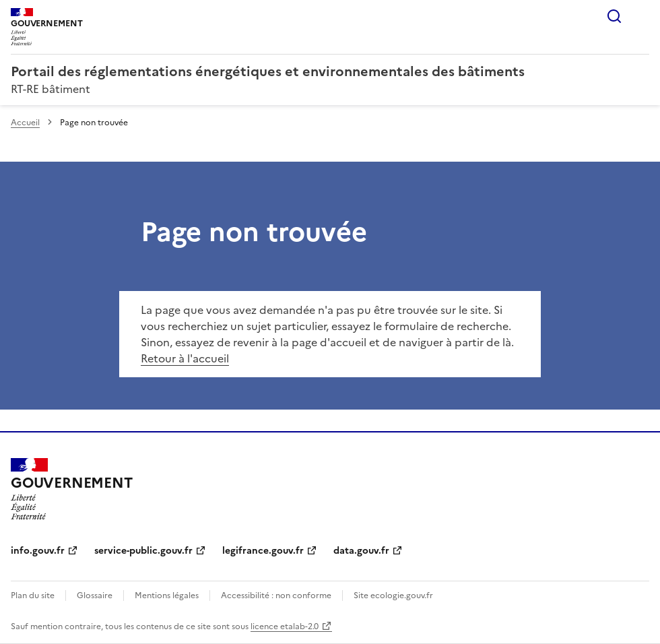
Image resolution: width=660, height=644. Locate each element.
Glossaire (95, 595)
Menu (641, 16)
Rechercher (614, 16)
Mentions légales (167, 595)
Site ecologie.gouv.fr (393, 595)
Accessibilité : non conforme (276, 595)
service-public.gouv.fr (143, 551)
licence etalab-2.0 (285, 626)
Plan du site (33, 595)
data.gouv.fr (361, 551)
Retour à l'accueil (185, 358)
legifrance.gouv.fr (263, 551)
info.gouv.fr (38, 551)
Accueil (25, 123)
